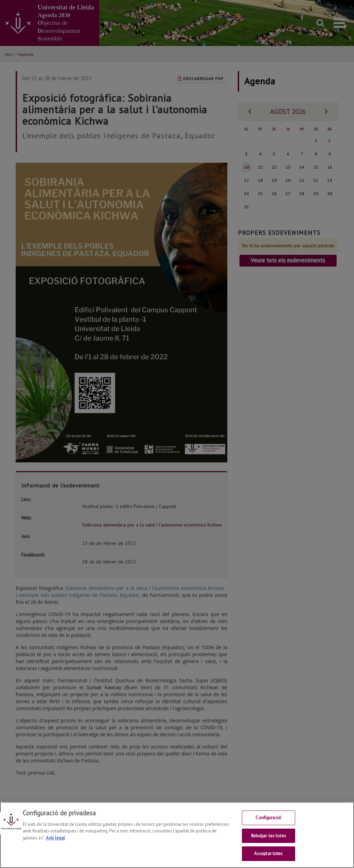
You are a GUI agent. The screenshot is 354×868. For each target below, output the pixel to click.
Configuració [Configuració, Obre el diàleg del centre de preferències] (268, 825)
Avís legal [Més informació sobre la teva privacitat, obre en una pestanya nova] (56, 845)
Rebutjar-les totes (269, 843)
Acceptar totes (269, 861)
